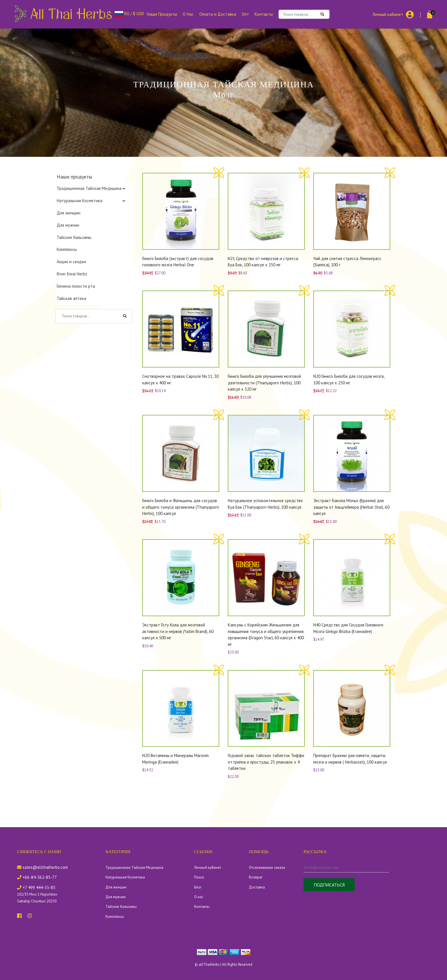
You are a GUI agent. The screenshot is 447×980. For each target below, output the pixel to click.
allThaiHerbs (209, 964)
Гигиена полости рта (76, 286)
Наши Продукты (162, 14)
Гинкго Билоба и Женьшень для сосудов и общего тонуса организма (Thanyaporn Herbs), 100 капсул (181, 507)
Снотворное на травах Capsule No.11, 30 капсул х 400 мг (180, 380)
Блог (198, 887)
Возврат (256, 877)
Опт (245, 14)
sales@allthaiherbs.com (42, 867)
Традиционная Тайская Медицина (89, 188)
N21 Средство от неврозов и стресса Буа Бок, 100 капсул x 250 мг (263, 262)
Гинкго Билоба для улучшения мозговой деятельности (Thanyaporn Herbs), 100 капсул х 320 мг (264, 383)
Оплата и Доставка (218, 14)
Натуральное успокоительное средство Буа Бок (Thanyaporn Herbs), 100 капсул (265, 504)
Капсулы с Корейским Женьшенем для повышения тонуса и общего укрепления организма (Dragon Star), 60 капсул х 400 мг (266, 635)
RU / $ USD (129, 14)
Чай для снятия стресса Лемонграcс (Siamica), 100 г (347, 262)
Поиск (199, 877)
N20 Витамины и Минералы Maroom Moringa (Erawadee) (175, 759)
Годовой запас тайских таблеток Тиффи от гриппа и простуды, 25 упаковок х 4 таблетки (266, 762)
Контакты (264, 14)
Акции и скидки (71, 262)
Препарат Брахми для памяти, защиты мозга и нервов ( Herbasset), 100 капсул (350, 759)
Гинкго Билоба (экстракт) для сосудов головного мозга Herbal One (178, 262)
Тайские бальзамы (74, 237)
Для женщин (69, 213)
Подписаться (329, 885)
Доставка (257, 887)
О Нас (188, 14)
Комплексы (67, 249)
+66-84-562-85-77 (37, 877)
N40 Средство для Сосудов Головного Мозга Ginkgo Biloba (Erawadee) (348, 628)
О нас (199, 897)
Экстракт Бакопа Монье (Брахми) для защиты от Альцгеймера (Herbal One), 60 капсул (351, 507)
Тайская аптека (71, 298)
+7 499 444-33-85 (36, 887)
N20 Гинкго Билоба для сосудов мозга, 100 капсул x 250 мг (349, 380)
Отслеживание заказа (267, 868)
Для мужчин (68, 225)
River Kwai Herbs (72, 274)
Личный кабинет (388, 14)
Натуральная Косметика (80, 201)
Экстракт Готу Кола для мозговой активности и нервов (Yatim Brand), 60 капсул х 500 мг (178, 631)
